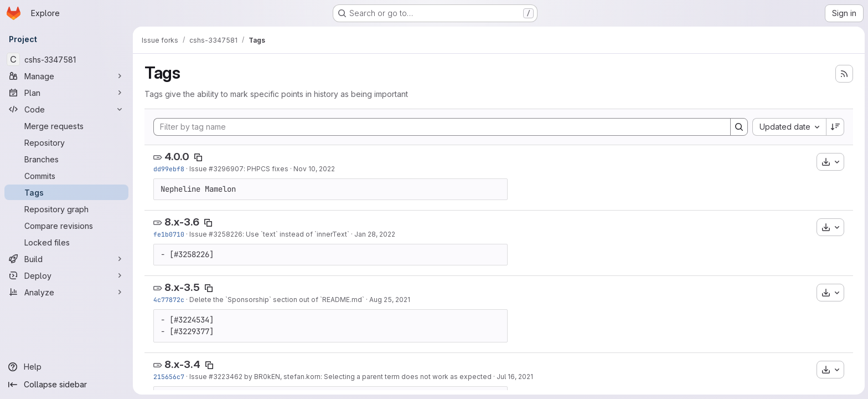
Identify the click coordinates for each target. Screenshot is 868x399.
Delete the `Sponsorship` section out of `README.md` (276, 300)
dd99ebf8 (168, 169)
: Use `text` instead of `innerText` (295, 234)
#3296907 (226, 169)
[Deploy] (66, 275)
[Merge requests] (66, 126)
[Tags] (66, 192)
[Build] (66, 259)
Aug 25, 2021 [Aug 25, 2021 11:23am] (389, 300)
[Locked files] (66, 242)
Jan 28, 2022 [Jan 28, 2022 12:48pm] (374, 234)
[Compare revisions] (66, 226)
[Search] (738, 127)
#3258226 (225, 234)
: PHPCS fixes (265, 169)
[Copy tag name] (198, 157)
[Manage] (66, 76)
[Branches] (66, 159)
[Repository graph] (66, 209)
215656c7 (168, 377)
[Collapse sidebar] (66, 385)
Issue (198, 169)
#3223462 (225, 377)
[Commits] (66, 176)
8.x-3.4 (182, 364)
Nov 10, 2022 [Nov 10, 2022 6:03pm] (314, 169)
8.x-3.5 (182, 287)
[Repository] (66, 142)
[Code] (66, 109)
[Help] (66, 367)
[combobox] (789, 127)
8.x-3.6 (181, 222)
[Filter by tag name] (441, 127)
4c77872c (168, 300)
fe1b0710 (168, 234)
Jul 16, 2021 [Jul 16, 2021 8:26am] (514, 377)
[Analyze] (66, 292)
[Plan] (66, 93)
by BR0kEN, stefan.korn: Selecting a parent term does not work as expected (366, 377)
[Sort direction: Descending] (835, 127)
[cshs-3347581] (66, 59)
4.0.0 (176, 157)
